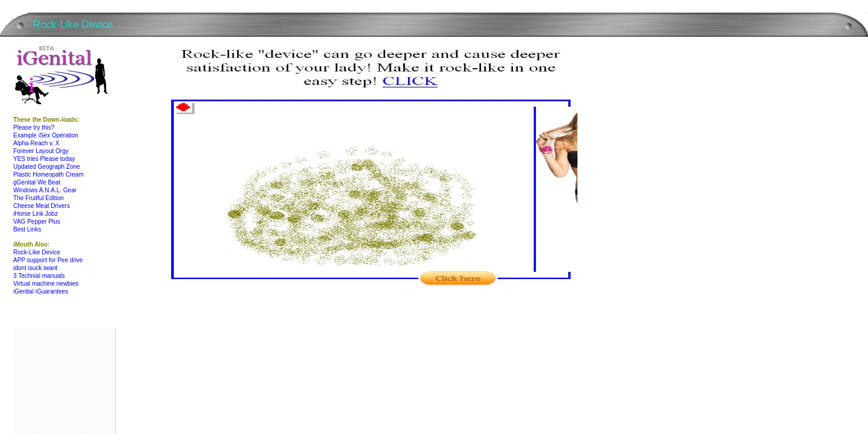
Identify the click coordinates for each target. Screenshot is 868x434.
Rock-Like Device (37, 252)
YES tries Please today (44, 159)
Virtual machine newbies (46, 284)
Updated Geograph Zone (47, 167)
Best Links (27, 229)
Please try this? (34, 127)
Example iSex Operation (46, 135)
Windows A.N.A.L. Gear (45, 190)
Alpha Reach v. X (36, 143)
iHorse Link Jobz (36, 214)
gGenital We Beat (37, 182)
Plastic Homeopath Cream (49, 175)
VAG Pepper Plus (37, 222)
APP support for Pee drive (48, 260)
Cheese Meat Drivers (42, 206)
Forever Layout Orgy (41, 151)
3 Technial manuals (39, 276)
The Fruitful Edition (39, 198)
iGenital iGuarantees (41, 291)
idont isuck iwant (35, 268)
